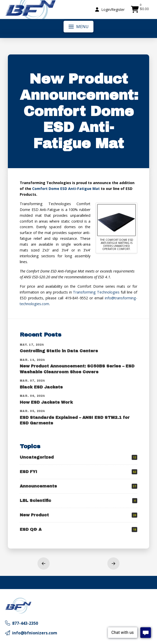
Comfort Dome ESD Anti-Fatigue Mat (66, 189)
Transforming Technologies (96, 292)
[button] (110, 9)
